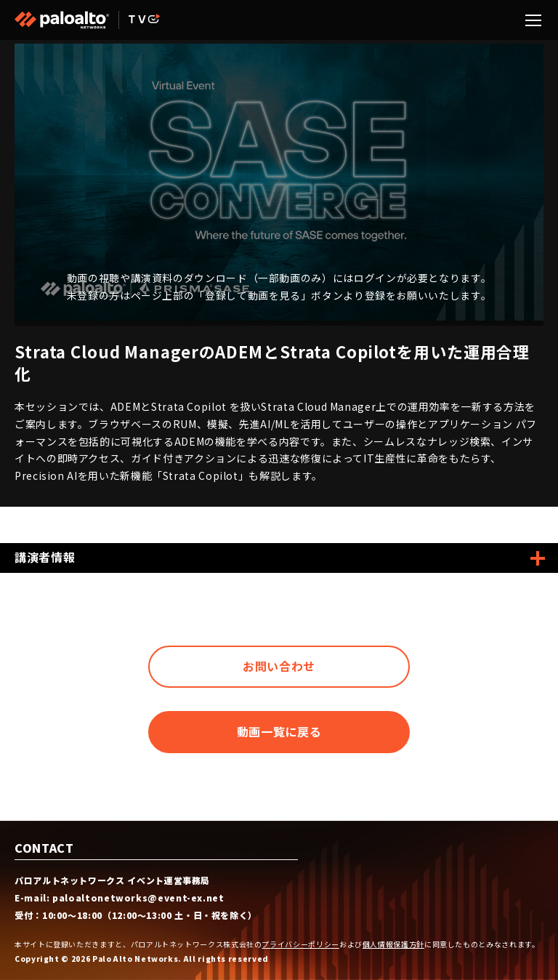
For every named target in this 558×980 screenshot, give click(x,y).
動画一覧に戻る (279, 731)
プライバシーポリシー (300, 944)
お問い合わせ (279, 666)
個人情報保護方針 (393, 944)
